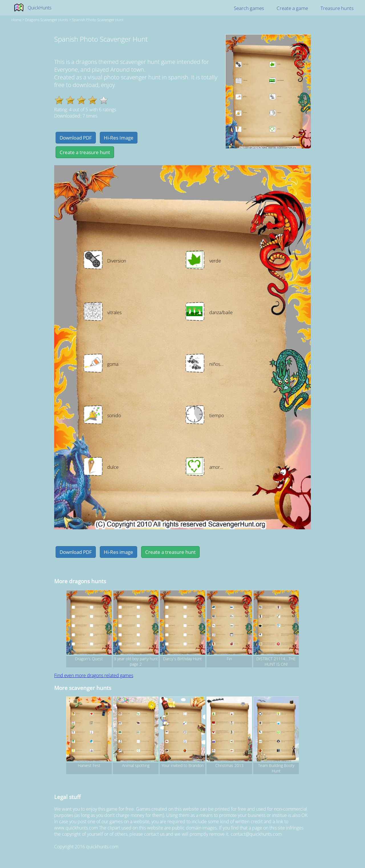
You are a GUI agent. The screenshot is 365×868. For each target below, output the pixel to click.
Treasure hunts (337, 8)
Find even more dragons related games (94, 675)
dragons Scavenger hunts (47, 20)
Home (16, 20)
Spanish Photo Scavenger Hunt (98, 20)
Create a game (292, 8)
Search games (249, 8)
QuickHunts (39, 8)
